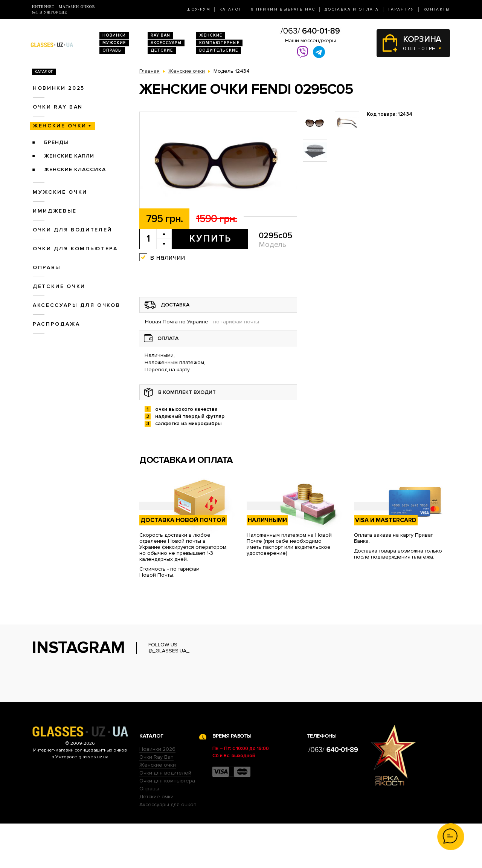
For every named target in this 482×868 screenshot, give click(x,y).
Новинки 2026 (157, 794)
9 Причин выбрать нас (283, 9)
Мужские (114, 43)
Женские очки (60, 126)
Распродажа (56, 324)
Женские (211, 35)
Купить (210, 239)
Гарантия (401, 9)
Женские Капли (69, 156)
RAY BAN (160, 35)
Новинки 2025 (59, 88)
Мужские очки (60, 192)
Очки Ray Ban (156, 801)
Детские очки (59, 286)
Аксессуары (166, 43)
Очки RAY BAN (58, 107)
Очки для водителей (72, 230)
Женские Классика (75, 169)
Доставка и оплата (352, 9)
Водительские (219, 50)
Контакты (437, 9)
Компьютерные (219, 43)
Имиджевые (55, 211)
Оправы (112, 50)
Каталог (231, 9)
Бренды (56, 142)
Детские (162, 50)
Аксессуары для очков (76, 305)
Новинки (114, 35)
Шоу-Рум (198, 9)
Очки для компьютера (75, 249)
